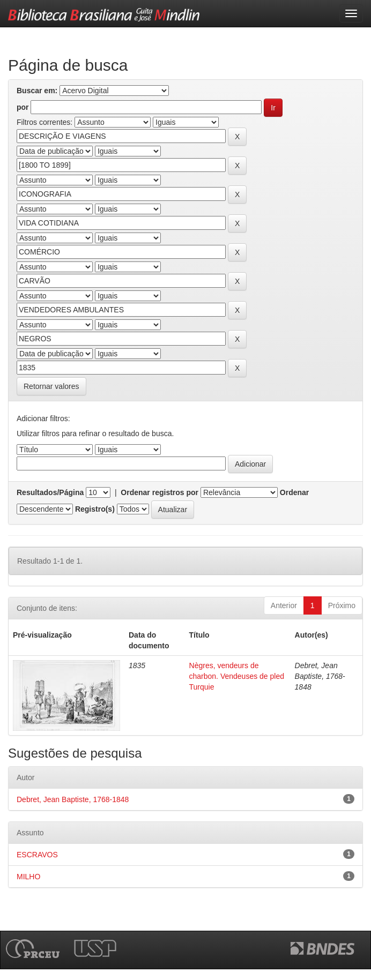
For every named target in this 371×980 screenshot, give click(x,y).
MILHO (28, 877)
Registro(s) (95, 509)
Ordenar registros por (159, 492)
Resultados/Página (50, 492)
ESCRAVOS (37, 855)
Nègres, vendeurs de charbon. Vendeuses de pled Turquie (237, 676)
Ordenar (294, 492)
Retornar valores (51, 386)
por (23, 107)
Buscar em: (37, 91)
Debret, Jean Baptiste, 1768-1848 (73, 799)
